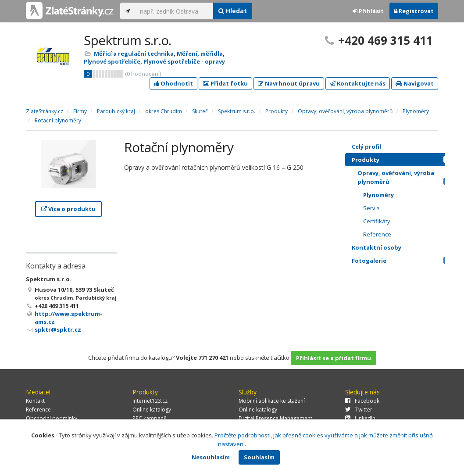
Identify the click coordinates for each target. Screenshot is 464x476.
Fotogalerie (403, 261)
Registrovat (414, 11)
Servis (371, 208)
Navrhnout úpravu (289, 83)
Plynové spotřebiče (112, 61)
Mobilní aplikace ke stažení (272, 401)
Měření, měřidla (200, 54)
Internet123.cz (150, 401)
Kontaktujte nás (358, 83)
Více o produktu (68, 209)
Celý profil (366, 147)
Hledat (233, 11)
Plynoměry (378, 195)
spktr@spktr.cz (58, 329)
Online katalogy (152, 410)
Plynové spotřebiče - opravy (184, 61)
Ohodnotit (173, 83)
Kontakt (35, 401)
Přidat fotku (225, 83)
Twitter (359, 410)
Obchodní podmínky (52, 418)
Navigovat (415, 83)
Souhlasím (259, 457)
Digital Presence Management (275, 418)
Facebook (362, 401)
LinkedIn (360, 418)
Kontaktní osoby (403, 247)
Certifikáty (377, 221)
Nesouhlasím (211, 457)
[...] (174, 11)
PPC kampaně (150, 418)
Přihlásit (368, 11)
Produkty (403, 160)
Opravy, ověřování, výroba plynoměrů (406, 177)
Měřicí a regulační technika (134, 54)
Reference (377, 234)
